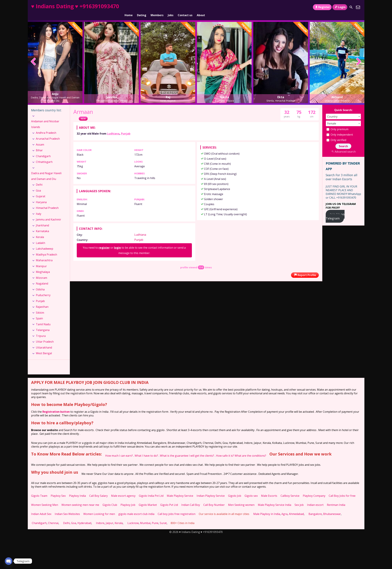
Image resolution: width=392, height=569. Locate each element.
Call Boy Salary (98, 490)
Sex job (299, 499)
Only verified (336, 134)
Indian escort (315, 499)
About (201, 7)
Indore (100, 517)
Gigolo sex (251, 490)
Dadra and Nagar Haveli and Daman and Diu (46, 170)
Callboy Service (290, 490)
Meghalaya (43, 266)
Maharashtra (44, 255)
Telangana (43, 324)
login (117, 242)
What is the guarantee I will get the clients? (187, 450)
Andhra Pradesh (46, 127)
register (104, 242)
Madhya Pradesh (46, 249)
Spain (39, 313)
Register (322, 7)
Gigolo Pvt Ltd (169, 499)
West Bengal (44, 347)
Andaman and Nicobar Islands (45, 118)
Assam (40, 139)
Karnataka (42, 225)
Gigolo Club (110, 499)
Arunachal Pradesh (48, 133)
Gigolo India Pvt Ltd (151, 490)
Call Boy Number (214, 499)
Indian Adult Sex (41, 508)
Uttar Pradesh (45, 336)
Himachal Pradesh (47, 202)
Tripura (41, 330)
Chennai (53, 517)
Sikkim (40, 307)
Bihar (39, 145)
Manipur (41, 260)
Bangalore (315, 508)
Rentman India (336, 499)
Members (157, 7)
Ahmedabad (296, 508)
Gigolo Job (235, 490)
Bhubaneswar (332, 508)
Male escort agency (123, 490)
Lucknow (133, 517)
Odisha (40, 284)
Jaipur (109, 517)
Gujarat (41, 191)
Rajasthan (42, 301)
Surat (163, 517)
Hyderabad (84, 517)
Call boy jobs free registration (177, 508)
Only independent (340, 129)
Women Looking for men (99, 508)
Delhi (39, 179)
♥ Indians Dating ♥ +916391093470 (75, 6)
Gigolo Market (148, 499)
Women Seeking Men (45, 499)
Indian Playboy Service (211, 490)
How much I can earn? (119, 450)
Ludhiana (113, 128)
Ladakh (40, 237)
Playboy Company (314, 490)
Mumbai (145, 517)
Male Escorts (269, 490)
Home (129, 7)
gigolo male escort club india (136, 508)
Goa (38, 185)
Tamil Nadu (43, 319)
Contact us (185, 7)
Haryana (41, 196)
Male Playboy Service (180, 490)
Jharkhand (42, 220)
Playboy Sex (58, 490)
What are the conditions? (250, 450)
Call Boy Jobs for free (342, 490)
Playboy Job (128, 499)
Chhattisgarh (44, 156)
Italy (39, 208)
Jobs (171, 7)
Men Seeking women (241, 499)
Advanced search (343, 146)
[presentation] (33, 56)
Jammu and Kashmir (48, 214)
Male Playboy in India (267, 508)
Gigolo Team (39, 490)
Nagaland (42, 278)
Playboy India (77, 490)
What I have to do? (146, 450)
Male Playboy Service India (275, 499)
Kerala (40, 231)
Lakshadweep (45, 243)
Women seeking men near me (80, 499)
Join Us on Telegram (335, 211)
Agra (284, 508)
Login (340, 7)
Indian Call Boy (191, 499)
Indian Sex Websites (67, 508)
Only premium (337, 123)
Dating (142, 7)
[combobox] (343, 111)
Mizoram (41, 272)
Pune (155, 517)
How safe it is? (225, 450)
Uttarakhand (44, 342)
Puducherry (43, 289)
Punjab (126, 128)
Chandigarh (43, 150)
